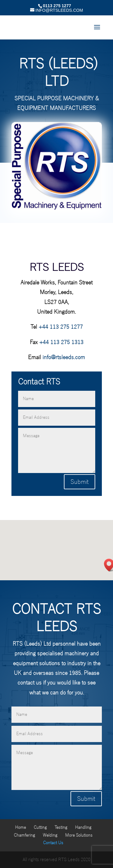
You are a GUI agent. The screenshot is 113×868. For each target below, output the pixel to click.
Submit (80, 482)
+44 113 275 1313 (61, 342)
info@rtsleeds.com (64, 357)
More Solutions (79, 835)
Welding (50, 835)
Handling (83, 827)
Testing (61, 827)
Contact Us (53, 843)
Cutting (40, 827)
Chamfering (24, 835)
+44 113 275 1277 (61, 327)
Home (20, 827)
